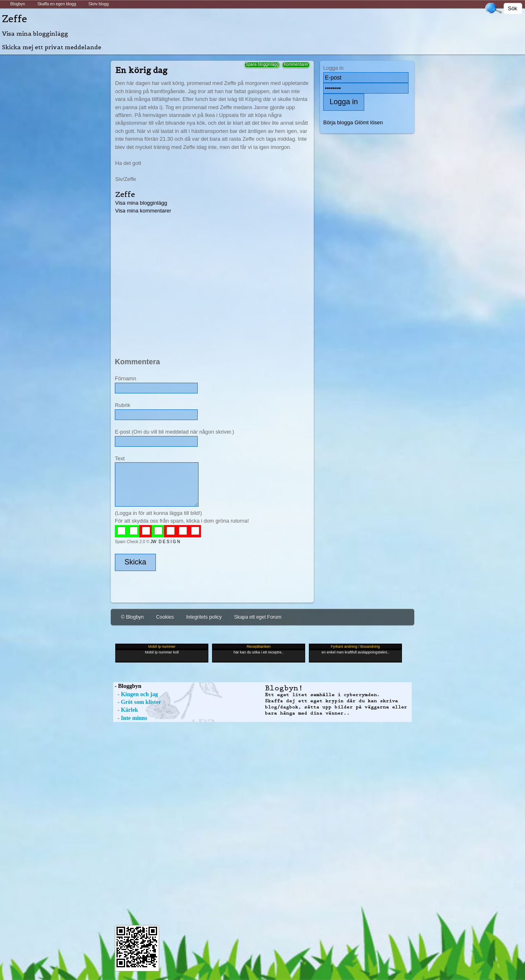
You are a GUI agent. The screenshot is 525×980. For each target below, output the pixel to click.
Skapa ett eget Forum (258, 617)
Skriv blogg (98, 4)
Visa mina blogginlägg (35, 34)
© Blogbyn (132, 617)
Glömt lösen (369, 122)
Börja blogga (338, 122)
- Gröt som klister (137, 702)
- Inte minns (130, 718)
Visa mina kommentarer (143, 211)
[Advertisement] (212, 280)
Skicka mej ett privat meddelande (52, 47)
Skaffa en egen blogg (57, 4)
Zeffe (15, 19)
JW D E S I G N (165, 542)
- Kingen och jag (136, 694)
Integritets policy (204, 617)
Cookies (165, 617)
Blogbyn (18, 4)
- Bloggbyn (127, 686)
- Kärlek (126, 710)
